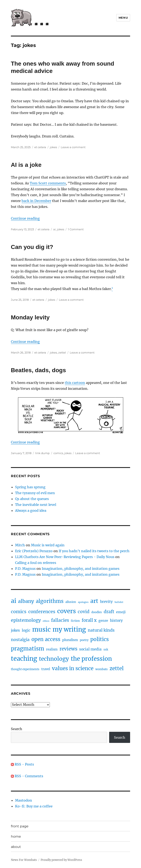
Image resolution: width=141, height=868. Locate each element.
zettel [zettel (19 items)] (117, 668)
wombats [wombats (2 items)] (102, 669)
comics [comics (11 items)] (19, 612)
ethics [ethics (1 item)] (46, 621)
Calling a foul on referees (36, 563)
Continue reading (25, 218)
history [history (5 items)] (116, 621)
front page (20, 826)
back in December (36, 201)
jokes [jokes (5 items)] (15, 630)
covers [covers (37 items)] (67, 611)
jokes (53, 147)
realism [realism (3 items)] (52, 649)
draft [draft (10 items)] (109, 612)
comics (58, 453)
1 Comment (76, 229)
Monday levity (30, 317)
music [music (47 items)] (41, 629)
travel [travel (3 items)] (46, 669)
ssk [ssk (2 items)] (106, 650)
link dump (42, 453)
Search (17, 729)
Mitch (20, 545)
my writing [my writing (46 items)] (69, 629)
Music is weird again (48, 545)
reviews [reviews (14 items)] (68, 649)
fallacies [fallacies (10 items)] (60, 620)
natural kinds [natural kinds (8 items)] (101, 630)
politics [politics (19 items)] (100, 639)
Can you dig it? (32, 247)
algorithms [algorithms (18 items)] (50, 601)
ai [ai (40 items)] (14, 601)
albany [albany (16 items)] (26, 601)
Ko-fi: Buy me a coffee (34, 806)
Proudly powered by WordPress (61, 860)
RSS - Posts (22, 764)
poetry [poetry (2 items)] (84, 640)
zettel (62, 352)
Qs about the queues (32, 499)
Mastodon (24, 800)
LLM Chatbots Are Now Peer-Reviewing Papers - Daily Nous (65, 557)
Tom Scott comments (48, 183)
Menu (123, 18)
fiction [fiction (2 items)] (75, 621)
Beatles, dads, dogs (38, 370)
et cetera (40, 147)
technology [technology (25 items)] (54, 659)
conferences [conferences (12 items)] (42, 612)
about (16, 847)
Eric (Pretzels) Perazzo (34, 551)
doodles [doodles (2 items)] (97, 612)
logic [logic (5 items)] (26, 630)
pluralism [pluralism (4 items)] (70, 640)
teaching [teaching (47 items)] (24, 659)
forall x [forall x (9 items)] (89, 620)
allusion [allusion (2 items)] (71, 602)
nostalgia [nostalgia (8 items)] (20, 640)
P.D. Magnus (25, 569)
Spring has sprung (30, 487)
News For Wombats (24, 860)
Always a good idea (31, 510)
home (16, 836)
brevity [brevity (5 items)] (106, 602)
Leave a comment (73, 147)
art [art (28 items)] (94, 601)
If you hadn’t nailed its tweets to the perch (94, 551)
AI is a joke (26, 165)
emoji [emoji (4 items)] (121, 612)
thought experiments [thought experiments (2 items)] (25, 669)
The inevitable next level (36, 505)
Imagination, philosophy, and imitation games (81, 569)
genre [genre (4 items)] (103, 621)
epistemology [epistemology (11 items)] (26, 620)
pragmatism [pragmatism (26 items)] (28, 648)
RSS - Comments (27, 776)
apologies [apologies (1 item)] (83, 602)
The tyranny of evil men (35, 493)
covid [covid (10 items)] (84, 612)
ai (54, 229)
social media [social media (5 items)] (90, 649)
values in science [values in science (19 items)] (73, 668)
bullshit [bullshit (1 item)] (119, 602)
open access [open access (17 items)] (46, 639)
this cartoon (75, 383)
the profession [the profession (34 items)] (91, 659)
